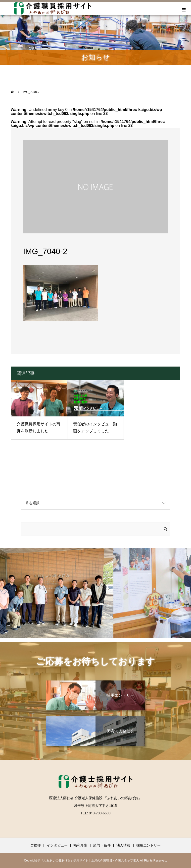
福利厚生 (80, 845)
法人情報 (123, 845)
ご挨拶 (36, 845)
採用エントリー (148, 845)
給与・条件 (102, 845)
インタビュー (57, 845)
